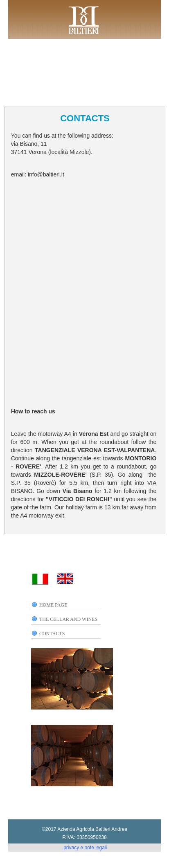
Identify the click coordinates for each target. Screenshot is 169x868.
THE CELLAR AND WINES (68, 619)
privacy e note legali (85, 848)
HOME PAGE (53, 605)
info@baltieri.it (46, 174)
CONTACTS (52, 634)
